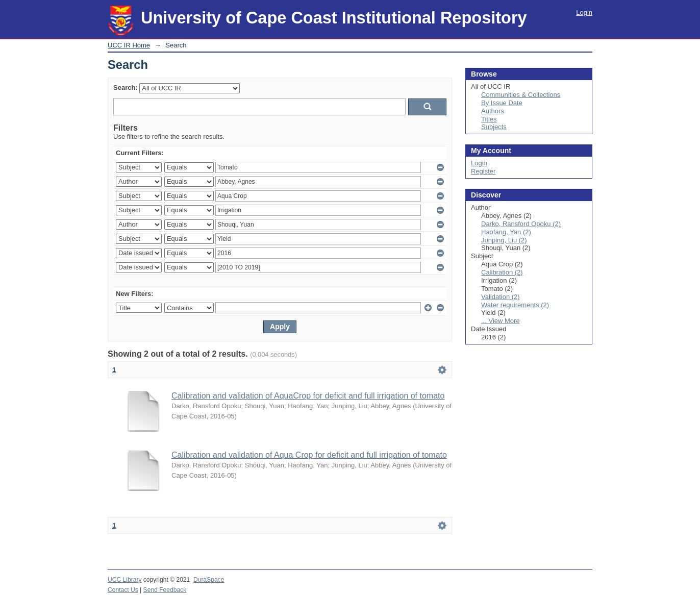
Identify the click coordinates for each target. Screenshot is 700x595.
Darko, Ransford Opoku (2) (521, 224)
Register (483, 171)
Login (584, 13)
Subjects (494, 127)
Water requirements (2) (515, 305)
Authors (493, 111)
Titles (489, 119)
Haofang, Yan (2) (506, 232)
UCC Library (124, 580)
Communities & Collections (521, 95)
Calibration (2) (502, 272)
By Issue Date (502, 103)
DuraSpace (209, 580)
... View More (501, 321)
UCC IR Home (129, 45)
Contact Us (123, 590)
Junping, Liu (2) (504, 240)
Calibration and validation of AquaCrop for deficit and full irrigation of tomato (308, 396)
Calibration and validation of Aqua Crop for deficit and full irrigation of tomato (309, 455)
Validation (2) (501, 297)
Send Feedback (165, 590)
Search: (126, 88)
